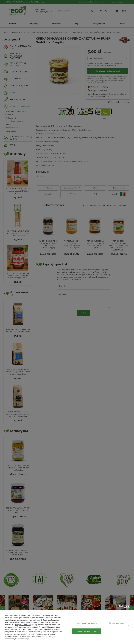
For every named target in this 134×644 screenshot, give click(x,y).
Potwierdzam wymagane (86, 623)
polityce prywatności (23, 625)
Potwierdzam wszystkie (86, 631)
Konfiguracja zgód (116, 623)
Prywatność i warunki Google (50, 627)
